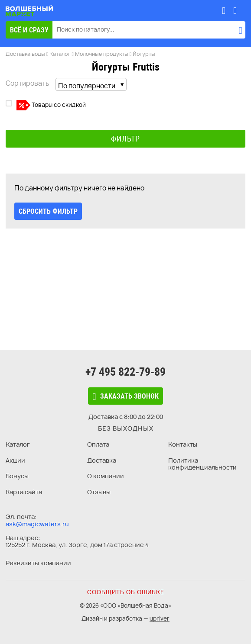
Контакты (183, 444)
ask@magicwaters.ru (37, 524)
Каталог (18, 444)
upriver (160, 618)
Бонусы (17, 476)
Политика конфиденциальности (202, 464)
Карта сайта (24, 492)
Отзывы (99, 492)
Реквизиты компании (38, 563)
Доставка (102, 460)
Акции (15, 460)
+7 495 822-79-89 (125, 372)
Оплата (98, 444)
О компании (106, 476)
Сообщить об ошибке (126, 592)
